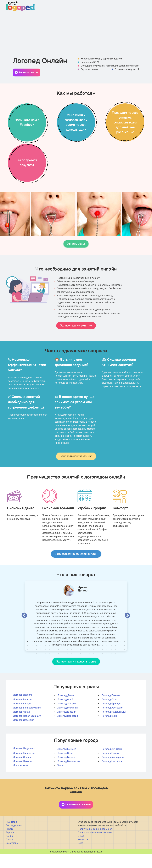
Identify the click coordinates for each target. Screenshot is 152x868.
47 (28, 665)
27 (41, 661)
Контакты (83, 855)
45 (120, 661)
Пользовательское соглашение (95, 848)
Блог (80, 858)
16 (94, 657)
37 (85, 661)
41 (102, 661)
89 (116, 669)
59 (80, 665)
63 (98, 665)
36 (80, 661)
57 (72, 665)
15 (89, 657)
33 (67, 661)
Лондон (10, 851)
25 (32, 661)
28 (45, 661)
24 (28, 661)
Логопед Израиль (23, 710)
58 (76, 665)
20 (111, 657)
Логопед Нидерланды (113, 727)
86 (102, 669)
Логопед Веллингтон (69, 777)
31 (58, 661)
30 (54, 661)
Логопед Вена (65, 768)
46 (124, 661)
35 (76, 661)
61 (89, 665)
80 (76, 669)
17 (98, 657)
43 (111, 661)
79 (72, 669)
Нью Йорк (11, 837)
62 (94, 665)
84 (94, 669)
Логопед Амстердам (113, 773)
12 (76, 657)
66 (111, 665)
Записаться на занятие (76, 341)
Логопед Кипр (109, 731)
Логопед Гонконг (111, 711)
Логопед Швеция (67, 727)
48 (32, 665)
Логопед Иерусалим (24, 764)
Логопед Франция (111, 719)
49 (36, 665)
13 (80, 657)
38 (89, 661)
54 (58, 665)
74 (50, 669)
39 (94, 661)
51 (45, 665)
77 (63, 669)
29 (50, 661)
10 (67, 657)
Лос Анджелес (21, 781)
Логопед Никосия (23, 777)
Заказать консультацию (76, 472)
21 (116, 657)
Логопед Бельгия (23, 715)
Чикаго (61, 781)
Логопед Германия (68, 723)
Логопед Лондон (22, 773)
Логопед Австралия (112, 723)
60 (85, 665)
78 (67, 669)
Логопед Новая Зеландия (27, 731)
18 (102, 657)
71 (36, 669)
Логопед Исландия (24, 735)
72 (41, 669)
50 (41, 665)
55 (63, 665)
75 (54, 669)
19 (107, 657)
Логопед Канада (22, 719)
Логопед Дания (66, 711)
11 (72, 657)
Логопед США (109, 715)
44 (116, 661)
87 (107, 669)
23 (124, 657)
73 (45, 669)
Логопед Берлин (66, 773)
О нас (81, 851)
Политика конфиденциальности (95, 844)
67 (116, 665)
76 (58, 669)
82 (85, 669)
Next (127, 631)
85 (98, 669)
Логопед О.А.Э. (66, 715)
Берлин (10, 848)
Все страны (12, 858)
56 (67, 665)
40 (98, 661)
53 (54, 665)
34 (72, 661)
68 (120, 665)
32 (63, 661)
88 (111, 669)
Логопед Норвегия (67, 731)
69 (124, 665)
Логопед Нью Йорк (112, 777)
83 (89, 669)
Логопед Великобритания (27, 723)
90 (120, 669)
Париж (9, 855)
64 (102, 665)
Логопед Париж (110, 768)
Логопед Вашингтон (24, 768)
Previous (24, 631)
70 (32, 669)
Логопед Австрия (67, 719)
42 (107, 661)
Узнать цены (76, 259)
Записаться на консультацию (76, 677)
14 (85, 657)
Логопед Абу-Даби (111, 764)
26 (36, 661)
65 (107, 665)
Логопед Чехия (21, 727)
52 (50, 665)
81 (80, 669)
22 (120, 657)
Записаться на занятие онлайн (76, 569)
